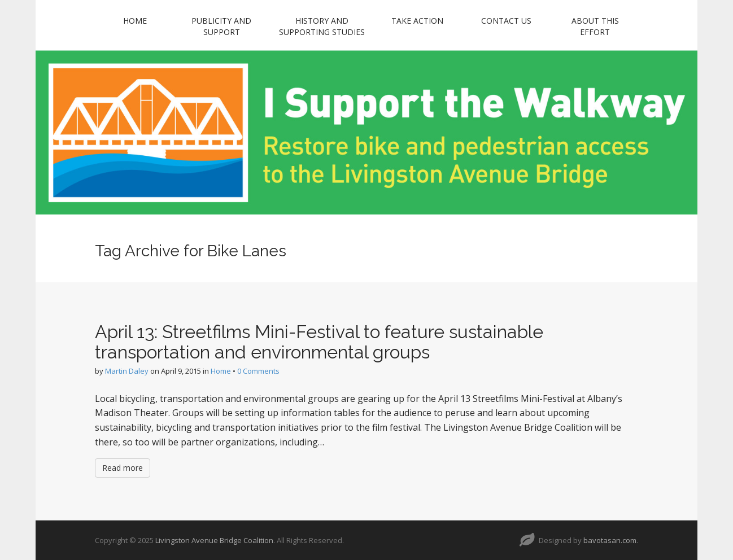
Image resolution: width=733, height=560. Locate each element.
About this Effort (595, 26)
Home (135, 21)
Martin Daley (127, 371)
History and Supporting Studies (322, 26)
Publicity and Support (221, 26)
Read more (123, 468)
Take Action (417, 21)
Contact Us (506, 21)
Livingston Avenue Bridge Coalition (214, 540)
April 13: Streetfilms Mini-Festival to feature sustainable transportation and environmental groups (319, 342)
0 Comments (258, 371)
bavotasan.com (610, 540)
